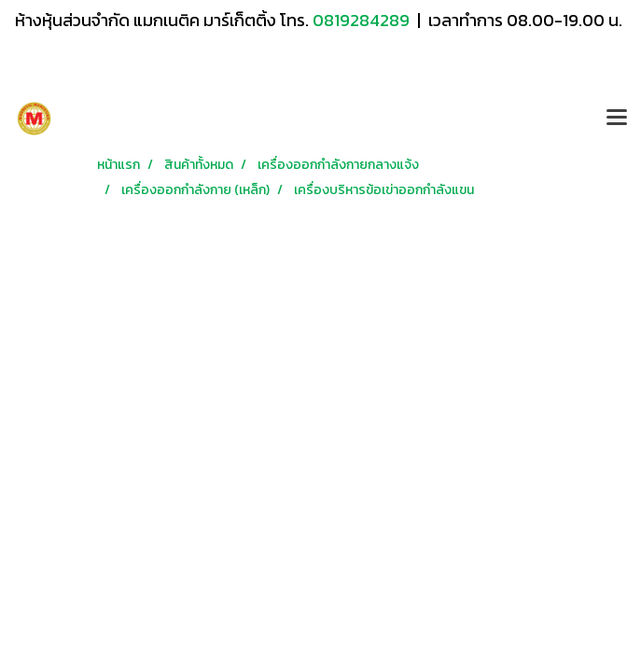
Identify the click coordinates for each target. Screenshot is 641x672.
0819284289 (363, 20)
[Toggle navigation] (617, 119)
